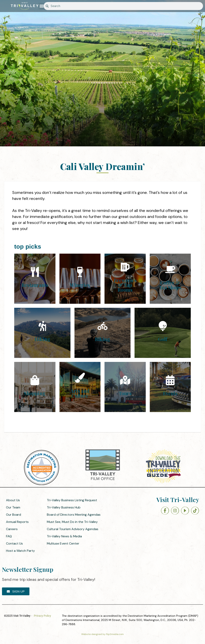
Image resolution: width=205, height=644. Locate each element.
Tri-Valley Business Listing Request (72, 500)
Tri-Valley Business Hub (64, 507)
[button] (42, 6)
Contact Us (14, 543)
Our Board (14, 515)
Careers (12, 529)
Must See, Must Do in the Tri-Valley (72, 522)
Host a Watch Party (20, 551)
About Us (13, 500)
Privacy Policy (42, 616)
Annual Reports (17, 522)
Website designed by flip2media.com (102, 634)
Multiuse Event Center (63, 543)
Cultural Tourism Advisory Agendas (73, 529)
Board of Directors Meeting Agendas (74, 515)
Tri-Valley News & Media (64, 536)
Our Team (13, 507)
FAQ (9, 536)
